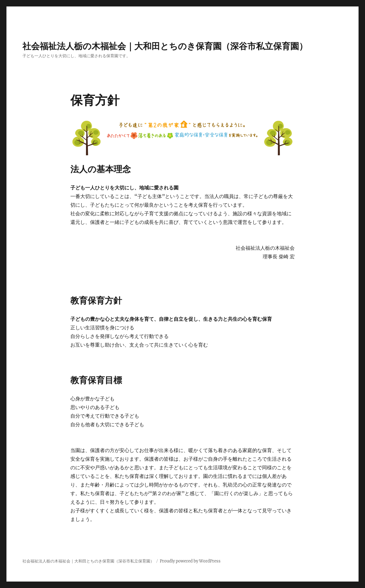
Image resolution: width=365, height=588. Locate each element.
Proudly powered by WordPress (190, 561)
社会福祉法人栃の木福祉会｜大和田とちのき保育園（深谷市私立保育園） (165, 46)
